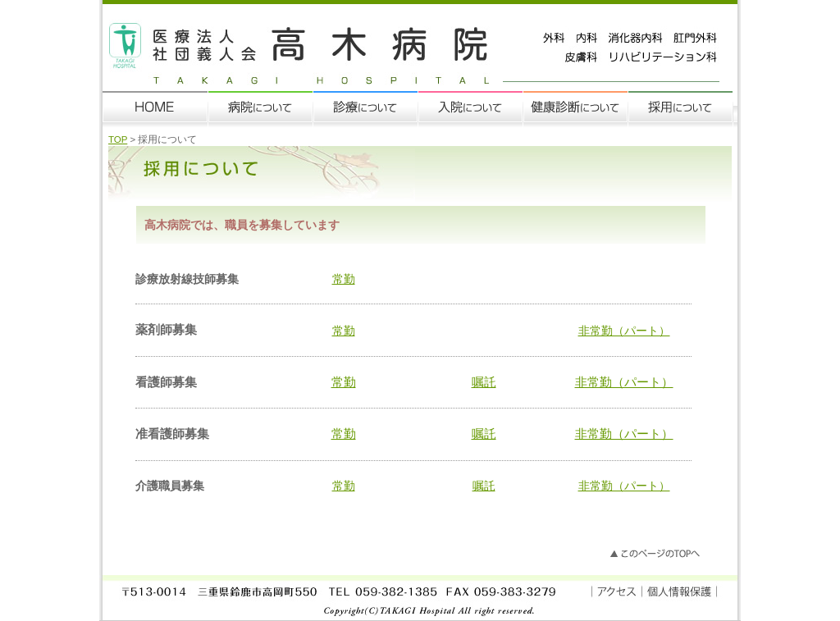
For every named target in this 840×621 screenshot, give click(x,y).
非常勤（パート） (624, 331)
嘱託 (484, 382)
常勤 (344, 279)
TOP (118, 139)
